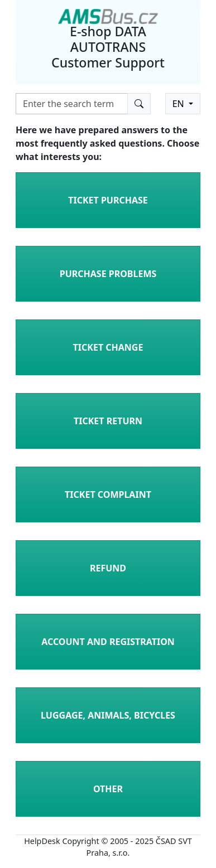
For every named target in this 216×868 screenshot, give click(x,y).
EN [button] (179, 104)
